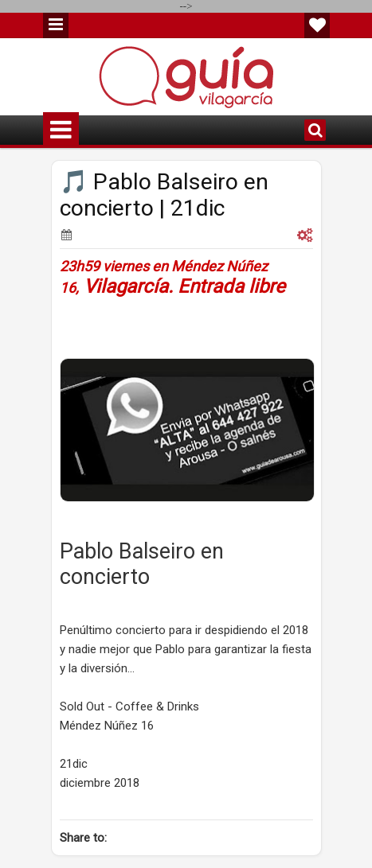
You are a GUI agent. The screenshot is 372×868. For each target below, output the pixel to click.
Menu (56, 25)
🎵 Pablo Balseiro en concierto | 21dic (164, 195)
